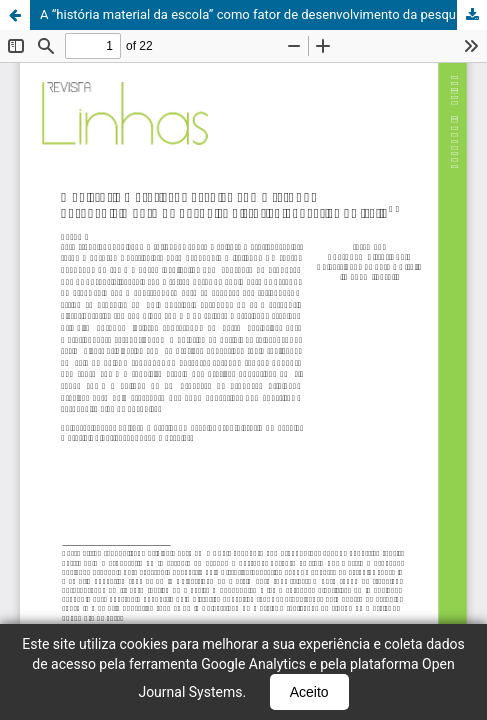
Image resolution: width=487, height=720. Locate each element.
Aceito (309, 692)
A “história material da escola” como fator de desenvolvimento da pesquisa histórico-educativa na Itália (263, 14)
